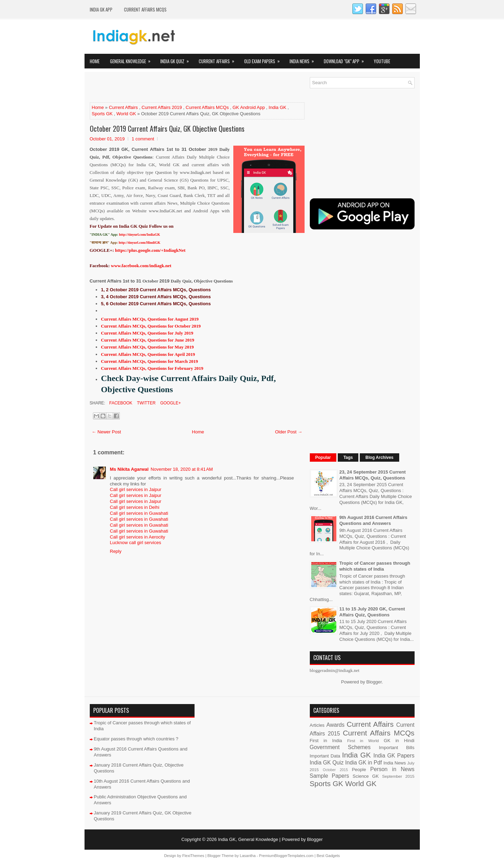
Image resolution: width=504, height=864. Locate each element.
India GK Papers (394, 756)
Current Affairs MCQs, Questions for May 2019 (147, 347)
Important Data (325, 756)
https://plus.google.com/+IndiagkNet (150, 250)
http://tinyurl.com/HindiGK (140, 243)
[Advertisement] (171, 88)
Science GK (366, 776)
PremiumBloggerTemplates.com (286, 856)
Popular (323, 457)
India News (304, 59)
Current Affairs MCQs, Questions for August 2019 (150, 319)
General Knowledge (133, 59)
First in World (363, 741)
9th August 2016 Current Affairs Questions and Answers (374, 520)
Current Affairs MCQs (145, 9)
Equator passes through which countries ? (136, 739)
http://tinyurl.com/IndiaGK (140, 235)
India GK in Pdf (363, 763)
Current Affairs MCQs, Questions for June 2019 (148, 340)
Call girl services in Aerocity (138, 537)
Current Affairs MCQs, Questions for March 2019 (149, 361)
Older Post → (288, 432)
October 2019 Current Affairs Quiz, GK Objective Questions (167, 129)
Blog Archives (379, 457)
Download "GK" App (346, 59)
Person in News (392, 769)
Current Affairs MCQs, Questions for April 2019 (148, 354)
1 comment (143, 139)
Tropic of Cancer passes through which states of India (375, 566)
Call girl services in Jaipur (136, 489)
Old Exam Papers (264, 59)
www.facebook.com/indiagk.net (141, 266)
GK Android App (249, 107)
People (359, 770)
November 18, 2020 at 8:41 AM (182, 469)
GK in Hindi (399, 741)
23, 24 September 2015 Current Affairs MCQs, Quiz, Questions (373, 475)
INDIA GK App (101, 9)
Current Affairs (219, 59)
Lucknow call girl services (136, 543)
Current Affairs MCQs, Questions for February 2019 (152, 368)
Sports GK (102, 114)
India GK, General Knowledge (248, 839)
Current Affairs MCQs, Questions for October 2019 (151, 326)
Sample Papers (330, 776)
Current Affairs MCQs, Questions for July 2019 (147, 333)
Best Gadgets (328, 856)
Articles (317, 725)
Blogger (374, 682)
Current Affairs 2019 (162, 107)
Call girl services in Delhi (135, 507)
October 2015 (335, 770)
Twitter (146, 403)
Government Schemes (340, 747)
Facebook (120, 403)
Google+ (170, 403)
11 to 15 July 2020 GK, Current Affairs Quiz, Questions (372, 612)
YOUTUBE (382, 61)
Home (95, 61)
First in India (326, 741)
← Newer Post (107, 432)
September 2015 (398, 776)
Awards (336, 725)
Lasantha (248, 856)
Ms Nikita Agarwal (129, 469)
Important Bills (397, 748)
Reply (116, 551)
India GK (277, 107)
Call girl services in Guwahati (139, 513)
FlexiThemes (193, 856)
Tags (348, 457)
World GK (126, 114)
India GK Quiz (177, 59)
